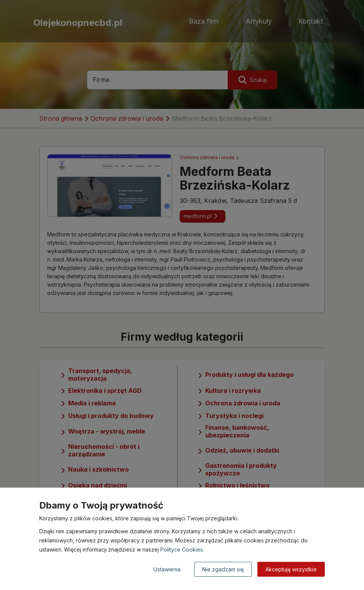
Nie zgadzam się (223, 569)
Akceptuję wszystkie (291, 569)
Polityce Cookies (182, 549)
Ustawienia (167, 569)
